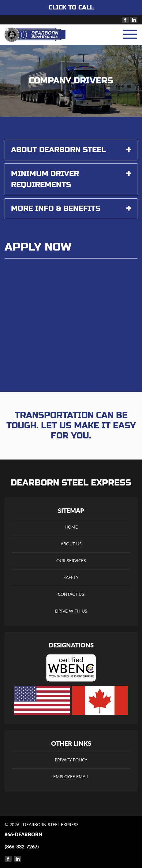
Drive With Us (71, 611)
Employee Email (71, 777)
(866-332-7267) (22, 847)
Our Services (71, 561)
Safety (71, 578)
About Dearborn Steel (71, 150)
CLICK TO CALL (71, 8)
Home (71, 527)
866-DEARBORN (23, 835)
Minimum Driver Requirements (71, 179)
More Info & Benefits (71, 209)
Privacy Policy (71, 760)
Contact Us (71, 595)
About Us (71, 544)
